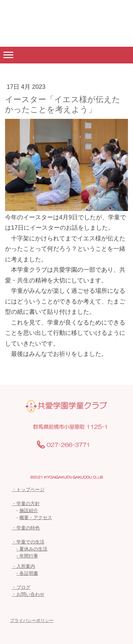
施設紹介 (29, 510)
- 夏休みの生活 (32, 549)
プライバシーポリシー (32, 620)
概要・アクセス (36, 517)
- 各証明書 (27, 573)
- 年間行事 (27, 556)
